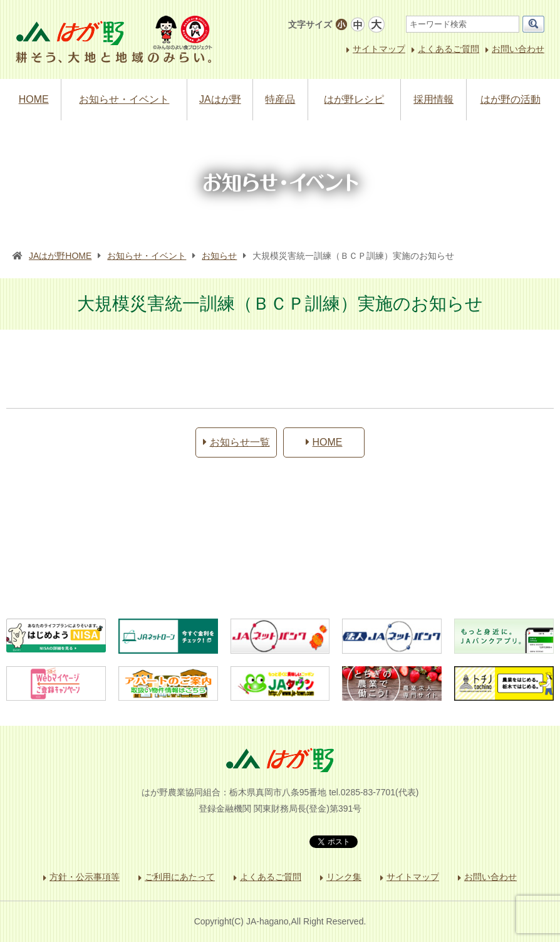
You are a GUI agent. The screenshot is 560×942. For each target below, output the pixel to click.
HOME (34, 99)
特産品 (280, 99)
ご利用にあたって (180, 877)
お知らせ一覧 (236, 442)
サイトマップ (379, 49)
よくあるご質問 (449, 49)
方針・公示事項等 (85, 877)
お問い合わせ (518, 49)
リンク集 (344, 877)
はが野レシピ (354, 99)
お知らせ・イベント (124, 99)
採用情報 (433, 99)
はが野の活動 (511, 99)
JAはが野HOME (60, 256)
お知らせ (219, 256)
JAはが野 (220, 99)
